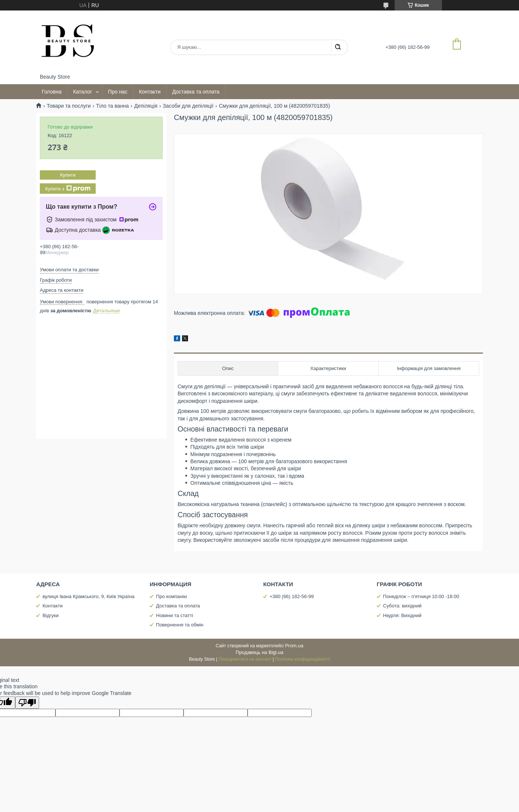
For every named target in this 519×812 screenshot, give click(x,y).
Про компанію (172, 596)
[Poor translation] (27, 703)
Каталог (82, 92)
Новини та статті (175, 615)
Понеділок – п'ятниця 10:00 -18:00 (421, 596)
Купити (68, 175)
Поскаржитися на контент (245, 659)
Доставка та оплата (196, 92)
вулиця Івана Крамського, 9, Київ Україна (88, 596)
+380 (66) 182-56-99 (292, 596)
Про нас (118, 92)
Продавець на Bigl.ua (259, 652)
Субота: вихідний (402, 606)
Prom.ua (294, 646)
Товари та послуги (69, 106)
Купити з (68, 189)
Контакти (150, 92)
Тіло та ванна (112, 106)
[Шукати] (338, 47)
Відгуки (50, 615)
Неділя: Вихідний (402, 615)
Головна (52, 92)
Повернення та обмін (180, 625)
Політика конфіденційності (303, 659)
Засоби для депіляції (188, 106)
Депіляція (146, 106)
